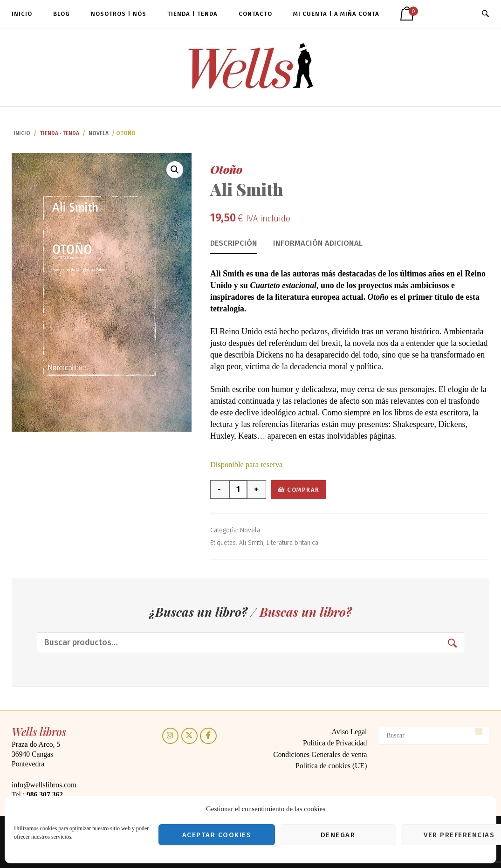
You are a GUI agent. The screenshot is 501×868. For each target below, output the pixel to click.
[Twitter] (189, 736)
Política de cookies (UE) (331, 766)
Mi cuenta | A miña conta (336, 14)
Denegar (338, 835)
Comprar (303, 490)
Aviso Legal (350, 732)
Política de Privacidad (335, 743)
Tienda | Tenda (192, 14)
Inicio (22, 14)
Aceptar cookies (217, 835)
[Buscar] (434, 736)
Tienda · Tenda (59, 133)
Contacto (255, 14)
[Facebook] (208, 736)
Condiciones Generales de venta (320, 754)
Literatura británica (292, 543)
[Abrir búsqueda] (485, 14)
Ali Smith (251, 543)
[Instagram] (170, 736)
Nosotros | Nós (119, 14)
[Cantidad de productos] (238, 489)
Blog (62, 14)
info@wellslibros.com (44, 785)
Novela (99, 133)
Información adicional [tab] (318, 243)
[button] (175, 170)
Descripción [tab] (234, 243)
